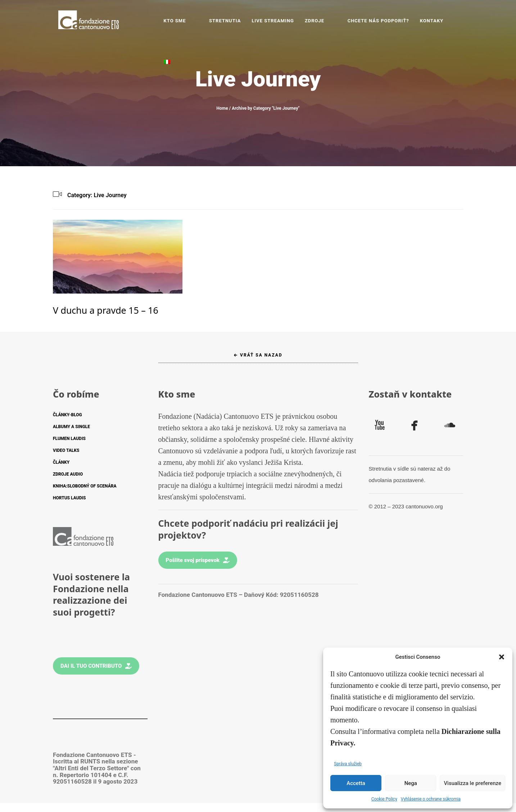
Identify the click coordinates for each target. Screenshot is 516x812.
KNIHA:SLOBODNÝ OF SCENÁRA (85, 486)
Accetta (356, 783)
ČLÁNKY (61, 462)
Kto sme (196, 21)
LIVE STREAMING (282, 21)
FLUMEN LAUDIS (69, 439)
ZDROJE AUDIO (68, 474)
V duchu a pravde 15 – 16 (106, 310)
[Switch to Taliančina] (454, 21)
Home (222, 108)
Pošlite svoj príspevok (198, 560)
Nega (411, 783)
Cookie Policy (384, 799)
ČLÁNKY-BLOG (67, 415)
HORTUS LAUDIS (69, 498)
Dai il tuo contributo (96, 666)
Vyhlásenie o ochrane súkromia (431, 799)
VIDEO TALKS (66, 450)
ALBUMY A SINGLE (71, 427)
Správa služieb (348, 764)
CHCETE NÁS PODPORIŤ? (375, 21)
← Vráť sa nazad (258, 355)
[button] (502, 657)
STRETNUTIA (234, 21)
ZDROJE (324, 21)
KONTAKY (429, 21)
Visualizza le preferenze (472, 783)
